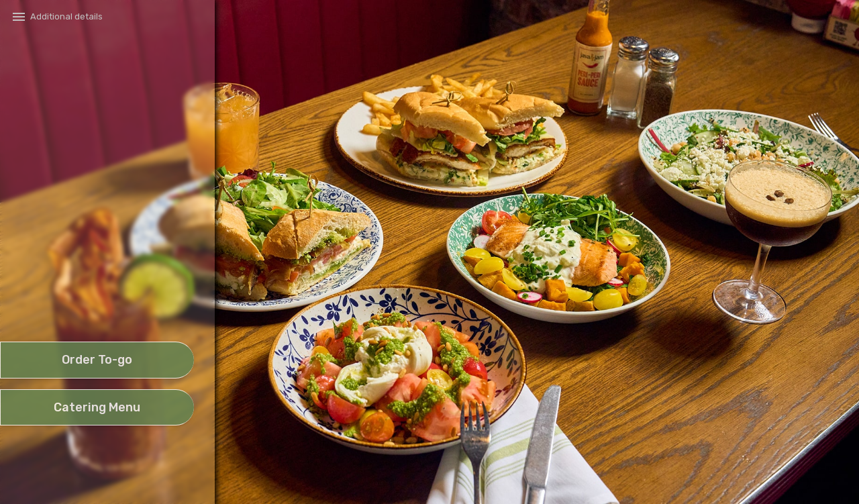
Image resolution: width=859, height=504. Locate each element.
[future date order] (97, 408)
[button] (97, 304)
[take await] (97, 360)
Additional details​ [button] (66, 16)
